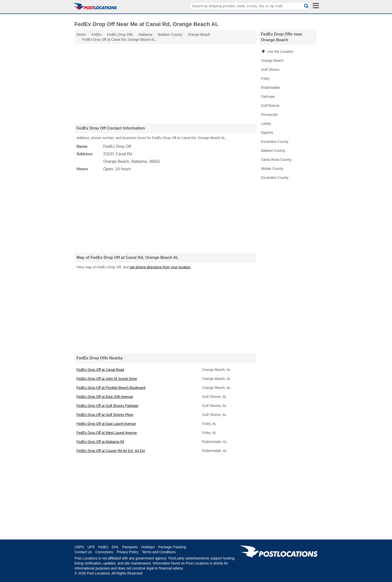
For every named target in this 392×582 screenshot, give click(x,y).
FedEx (103, 547)
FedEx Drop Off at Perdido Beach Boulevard (111, 388)
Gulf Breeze (270, 106)
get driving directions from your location (160, 267)
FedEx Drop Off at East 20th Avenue (105, 397)
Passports (130, 547)
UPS (91, 547)
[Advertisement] (165, 84)
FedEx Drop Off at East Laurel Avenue (106, 424)
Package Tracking (172, 547)
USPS (79, 547)
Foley (265, 79)
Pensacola (269, 115)
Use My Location (277, 52)
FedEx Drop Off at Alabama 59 (100, 442)
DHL (115, 547)
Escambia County (275, 142)
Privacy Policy (128, 552)
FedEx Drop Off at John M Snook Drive (107, 379)
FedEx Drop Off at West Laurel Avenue (107, 433)
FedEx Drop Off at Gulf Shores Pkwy (105, 415)
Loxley (266, 124)
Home (81, 35)
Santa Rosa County (276, 160)
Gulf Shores (270, 70)
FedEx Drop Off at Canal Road (100, 370)
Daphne (267, 133)
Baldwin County (273, 151)
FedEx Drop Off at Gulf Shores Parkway (107, 406)
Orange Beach (272, 61)
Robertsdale (270, 88)
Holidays (148, 547)
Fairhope (268, 97)
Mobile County (272, 169)
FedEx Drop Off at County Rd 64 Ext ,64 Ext (111, 451)
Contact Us (83, 552)
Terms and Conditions (159, 552)
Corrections (104, 552)
